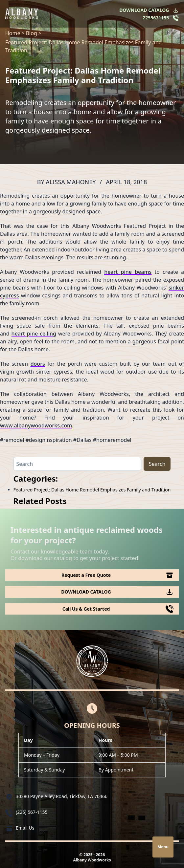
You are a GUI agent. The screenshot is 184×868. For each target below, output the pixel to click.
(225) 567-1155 (32, 812)
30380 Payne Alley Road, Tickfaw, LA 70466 (62, 796)
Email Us (25, 828)
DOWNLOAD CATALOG (144, 10)
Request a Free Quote (86, 575)
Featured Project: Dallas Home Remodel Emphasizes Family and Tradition (92, 490)
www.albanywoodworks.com (36, 425)
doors (38, 364)
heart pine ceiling (34, 334)
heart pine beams (128, 272)
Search (157, 464)
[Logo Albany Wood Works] (22, 14)
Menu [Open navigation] (163, 847)
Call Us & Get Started (86, 609)
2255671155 (156, 18)
